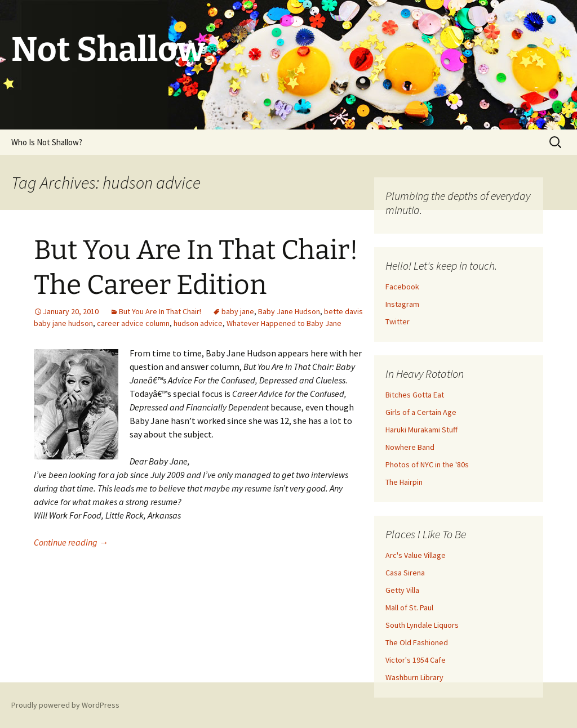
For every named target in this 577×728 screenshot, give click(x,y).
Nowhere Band (410, 447)
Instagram (402, 304)
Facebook (402, 287)
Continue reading (71, 542)
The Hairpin (404, 482)
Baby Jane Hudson (289, 311)
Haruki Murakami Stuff (421, 430)
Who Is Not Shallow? (47, 142)
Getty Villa (402, 590)
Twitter (398, 321)
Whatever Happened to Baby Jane (284, 323)
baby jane (238, 311)
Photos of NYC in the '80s (427, 465)
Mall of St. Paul (409, 608)
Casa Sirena (405, 573)
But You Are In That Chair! (160, 311)
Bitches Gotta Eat (415, 395)
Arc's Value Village (416, 555)
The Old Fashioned (417, 642)
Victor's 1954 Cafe (416, 660)
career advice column (133, 323)
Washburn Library (414, 677)
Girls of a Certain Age (421, 412)
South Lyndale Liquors (422, 625)
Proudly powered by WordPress (65, 705)
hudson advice (198, 323)
